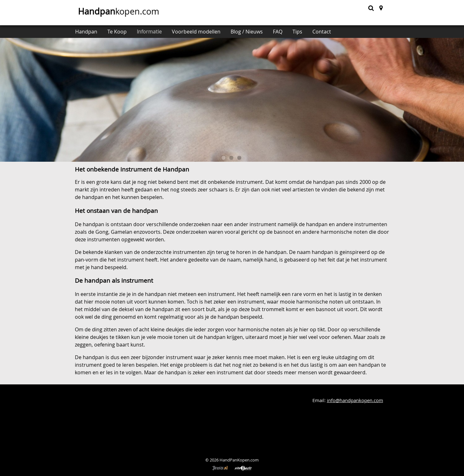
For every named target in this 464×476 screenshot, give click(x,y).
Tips (297, 32)
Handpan (86, 32)
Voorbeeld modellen (196, 32)
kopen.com (118, 11)
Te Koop (117, 32)
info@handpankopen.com (355, 400)
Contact (322, 32)
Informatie (149, 32)
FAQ (278, 32)
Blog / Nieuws (247, 32)
